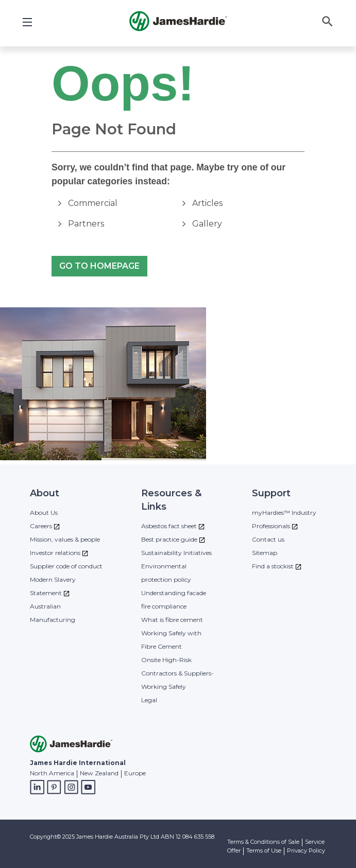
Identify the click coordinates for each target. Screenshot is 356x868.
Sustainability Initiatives (176, 553)
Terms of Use (264, 850)
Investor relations (55, 553)
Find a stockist (273, 566)
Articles (207, 203)
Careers (41, 526)
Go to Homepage (99, 266)
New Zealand (99, 773)
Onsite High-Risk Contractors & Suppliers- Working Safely (177, 673)
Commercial (93, 203)
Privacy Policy (306, 850)
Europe (135, 773)
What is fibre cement (172, 620)
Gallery (207, 224)
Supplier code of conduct (66, 566)
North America (52, 773)
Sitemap (265, 553)
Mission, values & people (65, 539)
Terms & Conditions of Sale (263, 842)
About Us (44, 513)
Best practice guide (169, 539)
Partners (86, 224)
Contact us (268, 539)
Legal (149, 700)
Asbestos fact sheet (169, 526)
